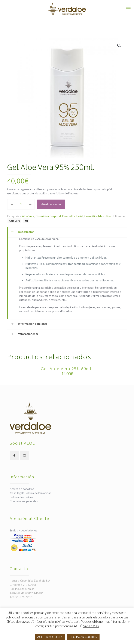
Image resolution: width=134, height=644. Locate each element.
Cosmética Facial (73, 216)
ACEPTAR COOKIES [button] (50, 637)
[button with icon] (14, 456)
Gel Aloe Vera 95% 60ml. (67, 369)
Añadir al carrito (51, 204)
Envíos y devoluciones (23, 530)
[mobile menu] (128, 9)
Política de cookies (21, 497)
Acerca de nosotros (22, 489)
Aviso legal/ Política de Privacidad (31, 493)
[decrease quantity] (12, 204)
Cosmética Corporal (48, 216)
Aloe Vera (28, 216)
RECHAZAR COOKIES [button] (83, 637)
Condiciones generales (24, 501)
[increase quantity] (30, 204)
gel (26, 221)
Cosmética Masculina (98, 216)
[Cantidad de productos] (21, 204)
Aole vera (14, 221)
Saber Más (91, 626)
